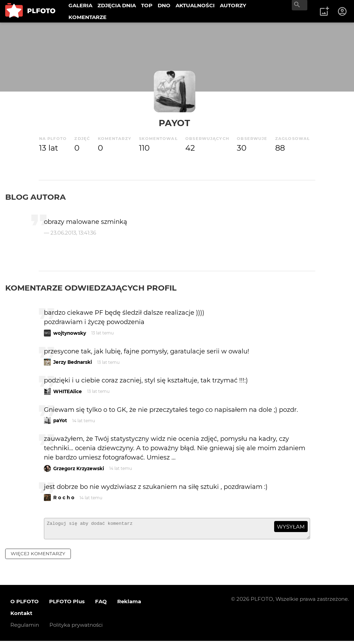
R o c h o (64, 498)
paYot (174, 123)
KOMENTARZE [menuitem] (87, 17)
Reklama (129, 604)
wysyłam (291, 527)
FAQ (101, 604)
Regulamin (25, 628)
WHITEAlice (68, 391)
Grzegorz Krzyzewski (79, 468)
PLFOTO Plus (67, 604)
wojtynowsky (70, 333)
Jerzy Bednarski (73, 362)
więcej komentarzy (38, 557)
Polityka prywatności (76, 628)
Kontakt (21, 616)
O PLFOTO (25, 604)
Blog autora (35, 197)
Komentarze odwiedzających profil (91, 288)
